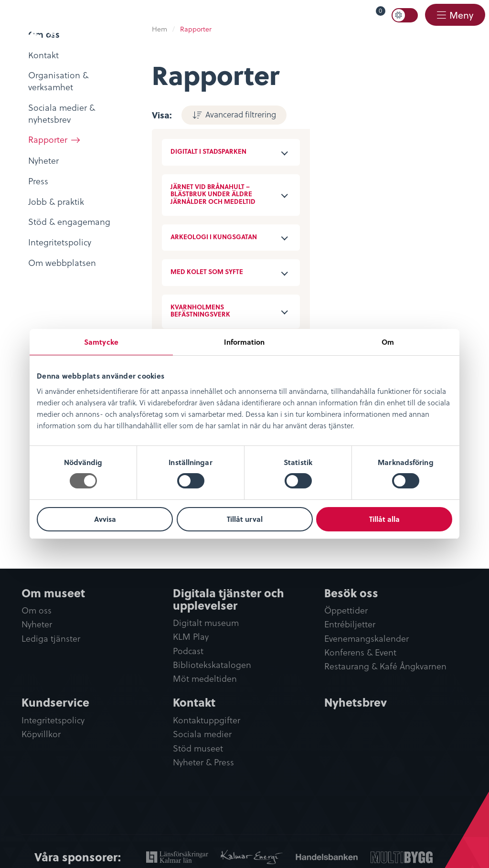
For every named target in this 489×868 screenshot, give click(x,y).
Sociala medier (202, 734)
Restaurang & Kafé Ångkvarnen (385, 666)
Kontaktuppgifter (207, 720)
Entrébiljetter (350, 624)
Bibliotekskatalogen (212, 665)
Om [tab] (388, 342)
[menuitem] (358, 15)
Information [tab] (244, 342)
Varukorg (367, 13)
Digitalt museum (206, 623)
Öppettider (346, 610)
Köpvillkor (41, 734)
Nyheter (37, 624)
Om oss (37, 610)
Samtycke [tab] (101, 342)
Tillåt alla (384, 519)
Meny (461, 15)
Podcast (188, 651)
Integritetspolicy (53, 720)
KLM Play (191, 637)
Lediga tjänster (51, 639)
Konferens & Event (360, 652)
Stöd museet (198, 748)
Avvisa (105, 519)
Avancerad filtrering (241, 114)
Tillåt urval (245, 519)
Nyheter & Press (203, 762)
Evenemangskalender (367, 639)
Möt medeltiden (205, 679)
